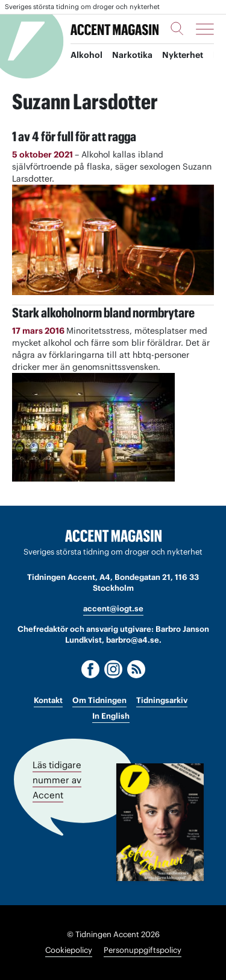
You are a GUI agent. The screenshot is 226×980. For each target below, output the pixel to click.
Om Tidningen (99, 700)
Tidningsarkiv (162, 700)
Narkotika (132, 55)
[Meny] (205, 29)
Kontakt (48, 700)
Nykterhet (183, 55)
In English (111, 716)
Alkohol (86, 55)
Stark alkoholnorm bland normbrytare (103, 313)
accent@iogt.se (113, 609)
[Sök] (177, 28)
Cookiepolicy (69, 950)
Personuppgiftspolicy (143, 950)
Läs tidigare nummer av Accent (57, 780)
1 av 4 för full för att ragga (74, 136)
